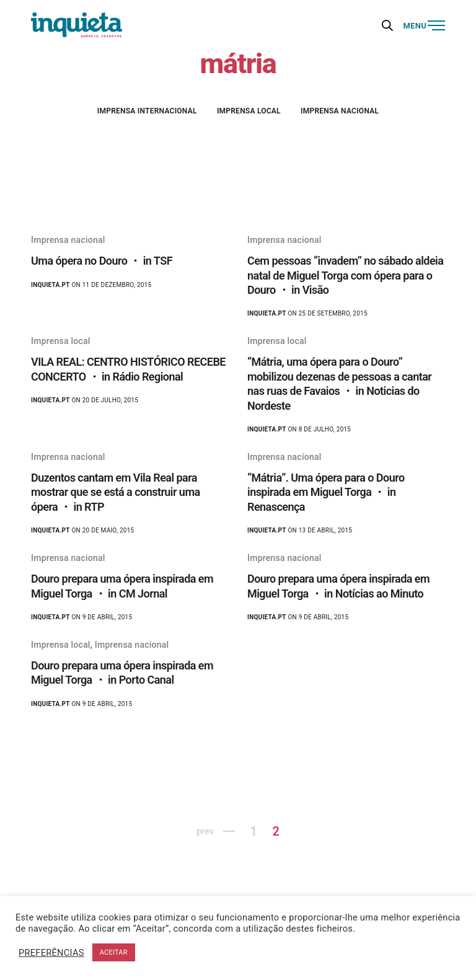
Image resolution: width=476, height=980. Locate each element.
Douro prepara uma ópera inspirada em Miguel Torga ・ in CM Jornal (122, 586)
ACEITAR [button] (114, 952)
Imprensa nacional (340, 111)
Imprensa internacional (147, 111)
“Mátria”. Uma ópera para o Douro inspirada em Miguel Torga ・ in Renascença (326, 492)
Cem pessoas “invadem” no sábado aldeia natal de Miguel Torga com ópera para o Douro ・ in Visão (345, 275)
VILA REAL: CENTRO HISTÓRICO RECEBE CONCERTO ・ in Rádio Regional (128, 369)
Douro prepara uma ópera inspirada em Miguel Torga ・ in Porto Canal (122, 673)
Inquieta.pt (51, 285)
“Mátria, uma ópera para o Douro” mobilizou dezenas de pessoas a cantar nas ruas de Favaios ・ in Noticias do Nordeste (339, 383)
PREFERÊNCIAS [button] (51, 953)
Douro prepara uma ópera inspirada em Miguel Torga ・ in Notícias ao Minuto (338, 586)
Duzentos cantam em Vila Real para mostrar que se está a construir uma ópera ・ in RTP (116, 492)
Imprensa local (249, 111)
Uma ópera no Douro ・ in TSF (102, 261)
